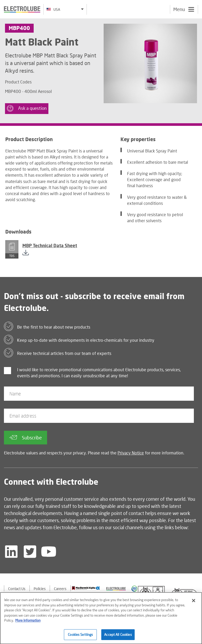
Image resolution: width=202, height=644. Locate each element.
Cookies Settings (80, 636)
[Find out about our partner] (86, 588)
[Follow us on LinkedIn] (11, 552)
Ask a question (27, 108)
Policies (40, 589)
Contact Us (17, 589)
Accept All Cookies (118, 636)
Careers (60, 589)
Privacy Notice (131, 453)
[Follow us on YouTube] (49, 552)
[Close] (194, 602)
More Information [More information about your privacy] (28, 622)
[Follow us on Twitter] (30, 552)
